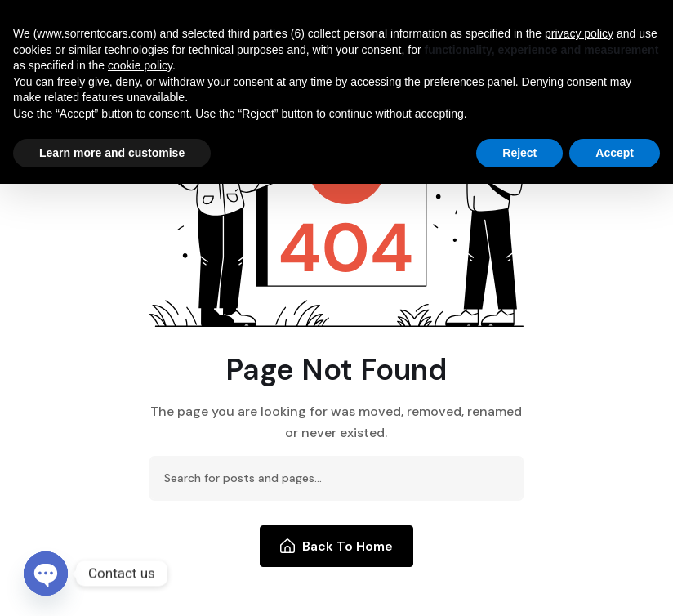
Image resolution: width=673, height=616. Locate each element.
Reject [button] (519, 153)
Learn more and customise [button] (112, 153)
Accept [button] (615, 153)
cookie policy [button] (140, 65)
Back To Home (337, 546)
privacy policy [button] (579, 33)
